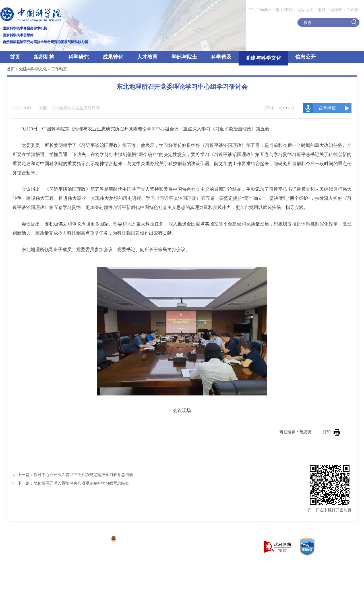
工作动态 (59, 69)
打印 (331, 432)
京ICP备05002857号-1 (88, 539)
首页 (15, 57)
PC (251, 10)
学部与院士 (184, 57)
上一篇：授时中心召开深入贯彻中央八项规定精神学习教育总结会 (75, 475)
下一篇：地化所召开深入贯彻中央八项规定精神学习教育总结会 (73, 483)
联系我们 (284, 10)
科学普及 (221, 57)
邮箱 (322, 10)
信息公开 (305, 57)
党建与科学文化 (263, 58)
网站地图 (305, 10)
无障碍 (336, 10)
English (265, 10)
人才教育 (147, 57)
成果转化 (113, 57)
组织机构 (44, 57)
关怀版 (352, 10)
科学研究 (78, 57)
